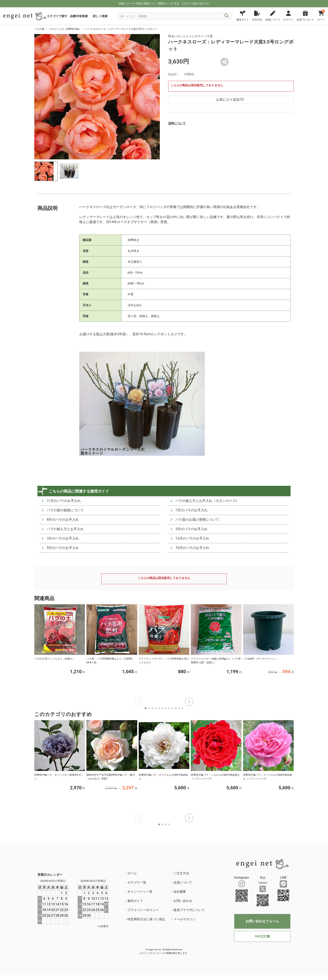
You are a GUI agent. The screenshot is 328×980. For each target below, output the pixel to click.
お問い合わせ (183, 901)
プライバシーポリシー (143, 910)
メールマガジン (184, 919)
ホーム (132, 873)
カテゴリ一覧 (137, 882)
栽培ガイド (135, 901)
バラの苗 (39, 29)
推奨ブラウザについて (189, 910)
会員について (183, 882)
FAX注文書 (262, 936)
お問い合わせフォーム (262, 921)
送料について (177, 123)
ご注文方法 (181, 873)
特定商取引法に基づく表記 (146, 919)
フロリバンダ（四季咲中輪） (65, 29)
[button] (189, 702)
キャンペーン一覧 (140, 892)
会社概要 (180, 892)
